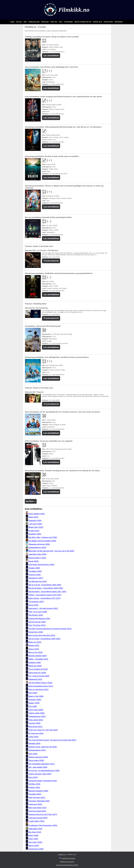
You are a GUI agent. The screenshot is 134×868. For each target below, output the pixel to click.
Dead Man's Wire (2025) (37, 554)
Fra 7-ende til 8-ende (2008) (39, 676)
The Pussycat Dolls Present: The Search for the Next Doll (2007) (52, 740)
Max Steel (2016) (35, 832)
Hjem (13, 22)
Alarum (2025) (34, 846)
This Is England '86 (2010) (38, 669)
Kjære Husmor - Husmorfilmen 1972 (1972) (44, 598)
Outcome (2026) (34, 723)
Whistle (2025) (34, 646)
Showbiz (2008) (34, 568)
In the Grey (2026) (35, 524)
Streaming (69, 22)
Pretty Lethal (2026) (36, 720)
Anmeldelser (34, 22)
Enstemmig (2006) (35, 804)
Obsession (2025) (35, 521)
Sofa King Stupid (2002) (37, 811)
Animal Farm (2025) (36, 632)
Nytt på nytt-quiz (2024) (37, 622)
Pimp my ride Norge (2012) (38, 689)
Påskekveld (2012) (35, 679)
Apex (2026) (33, 754)
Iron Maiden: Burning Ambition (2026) (42, 541)
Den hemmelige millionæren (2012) (41, 764)
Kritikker (118, 22)
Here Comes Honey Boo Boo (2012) (42, 635)
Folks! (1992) (33, 839)
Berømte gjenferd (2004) (37, 656)
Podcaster (108, 22)
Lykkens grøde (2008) (36, 713)
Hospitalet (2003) (35, 794)
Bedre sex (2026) (35, 642)
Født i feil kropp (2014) (37, 798)
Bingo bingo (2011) (35, 727)
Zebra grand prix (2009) (37, 673)
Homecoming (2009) (36, 849)
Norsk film (98, 22)
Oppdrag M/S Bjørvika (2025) (39, 619)
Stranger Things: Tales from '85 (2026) (43, 747)
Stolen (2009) (33, 835)
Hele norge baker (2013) (37, 808)
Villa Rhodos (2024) (36, 615)
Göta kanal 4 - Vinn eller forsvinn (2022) (43, 608)
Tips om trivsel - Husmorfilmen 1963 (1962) (44, 639)
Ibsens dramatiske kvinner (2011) (41, 686)
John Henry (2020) (35, 842)
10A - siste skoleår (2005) (38, 767)
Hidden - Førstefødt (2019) (38, 659)
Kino (61, 22)
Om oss (19, 22)
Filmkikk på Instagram (67, 862)
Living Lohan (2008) (36, 710)
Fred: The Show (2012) (37, 625)
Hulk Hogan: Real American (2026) (41, 565)
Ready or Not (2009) (36, 696)
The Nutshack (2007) (36, 602)
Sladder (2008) (34, 703)
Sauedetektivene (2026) (37, 548)
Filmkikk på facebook (68, 858)
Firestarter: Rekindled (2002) (39, 801)
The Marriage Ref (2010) (38, 581)
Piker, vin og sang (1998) (38, 612)
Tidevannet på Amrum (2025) (39, 544)
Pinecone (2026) (34, 575)
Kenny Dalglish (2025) (37, 514)
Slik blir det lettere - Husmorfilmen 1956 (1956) (46, 588)
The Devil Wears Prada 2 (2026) (40, 683)
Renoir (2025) (33, 561)
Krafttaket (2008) (35, 663)
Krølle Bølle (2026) (35, 829)
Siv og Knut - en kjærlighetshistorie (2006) (44, 771)
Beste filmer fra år (83, 22)
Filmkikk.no (62, 855)
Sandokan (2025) (35, 534)
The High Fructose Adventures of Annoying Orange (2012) (50, 629)
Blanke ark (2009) (35, 666)
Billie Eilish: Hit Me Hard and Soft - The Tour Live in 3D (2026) (51, 551)
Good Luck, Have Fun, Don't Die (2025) (43, 730)
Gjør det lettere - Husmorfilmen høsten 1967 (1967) (47, 592)
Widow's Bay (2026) (36, 527)
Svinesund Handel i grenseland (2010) (43, 781)
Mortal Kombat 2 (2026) (37, 558)
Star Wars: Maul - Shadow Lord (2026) (43, 537)
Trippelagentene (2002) (37, 717)
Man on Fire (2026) (35, 652)
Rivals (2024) (33, 517)
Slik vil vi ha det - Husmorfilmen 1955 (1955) (45, 585)
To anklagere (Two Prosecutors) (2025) (43, 825)
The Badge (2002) (35, 571)
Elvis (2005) (33, 693)
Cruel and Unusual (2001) (38, 818)
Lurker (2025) (33, 737)
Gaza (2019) (33, 777)
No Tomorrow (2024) (36, 733)
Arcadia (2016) (34, 531)
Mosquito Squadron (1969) (38, 791)
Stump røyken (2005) (36, 761)
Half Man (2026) (34, 784)
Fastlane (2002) (34, 787)
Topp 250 (54, 22)
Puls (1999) (33, 706)
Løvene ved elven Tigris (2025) (40, 774)
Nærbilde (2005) (34, 744)
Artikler (45, 22)
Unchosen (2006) (35, 700)
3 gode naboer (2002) (36, 821)
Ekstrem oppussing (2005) (38, 757)
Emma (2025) (33, 605)
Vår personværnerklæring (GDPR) (67, 865)
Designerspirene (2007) (37, 750)
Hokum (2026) (34, 649)
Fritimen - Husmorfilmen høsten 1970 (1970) (45, 595)
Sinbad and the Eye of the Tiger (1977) (43, 814)
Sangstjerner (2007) (36, 578)
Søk (25, 22)
